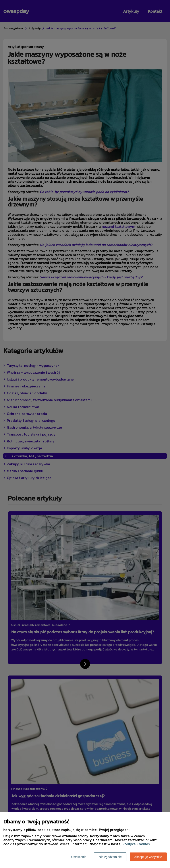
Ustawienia (79, 857)
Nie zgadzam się (110, 857)
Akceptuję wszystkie (148, 857)
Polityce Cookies (136, 844)
